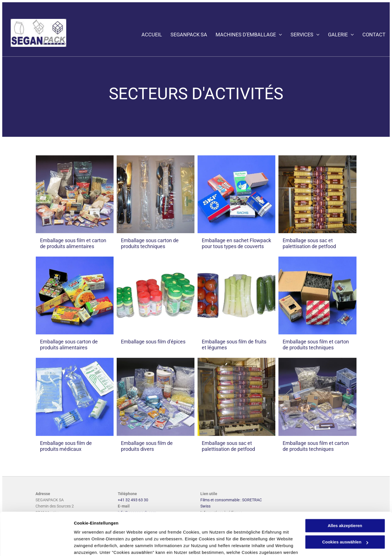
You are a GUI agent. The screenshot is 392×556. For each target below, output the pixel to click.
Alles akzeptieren (345, 489)
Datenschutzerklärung (138, 529)
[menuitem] (148, 35)
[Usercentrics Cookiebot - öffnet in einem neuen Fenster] (36, 545)
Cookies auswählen (94, 545)
